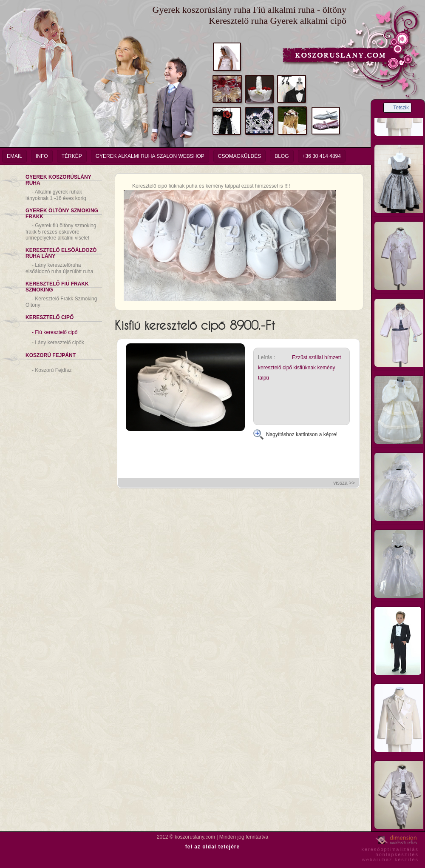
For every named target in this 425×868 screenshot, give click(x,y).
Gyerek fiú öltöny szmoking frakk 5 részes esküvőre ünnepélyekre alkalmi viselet (61, 232)
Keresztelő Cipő (50, 317)
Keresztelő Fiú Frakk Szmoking (57, 287)
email (14, 156)
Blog (282, 156)
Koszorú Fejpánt (51, 355)
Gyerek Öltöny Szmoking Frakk (62, 214)
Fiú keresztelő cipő (55, 332)
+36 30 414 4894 (322, 156)
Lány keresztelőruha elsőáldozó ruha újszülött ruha (59, 268)
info (42, 156)
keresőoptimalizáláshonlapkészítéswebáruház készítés (390, 853)
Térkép (72, 156)
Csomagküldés (239, 156)
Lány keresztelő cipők (58, 343)
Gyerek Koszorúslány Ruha (58, 180)
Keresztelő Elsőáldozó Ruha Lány (61, 253)
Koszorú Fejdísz (52, 370)
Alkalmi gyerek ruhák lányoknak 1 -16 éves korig (56, 195)
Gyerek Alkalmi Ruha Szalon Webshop (150, 156)
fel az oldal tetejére (212, 847)
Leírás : (266, 357)
